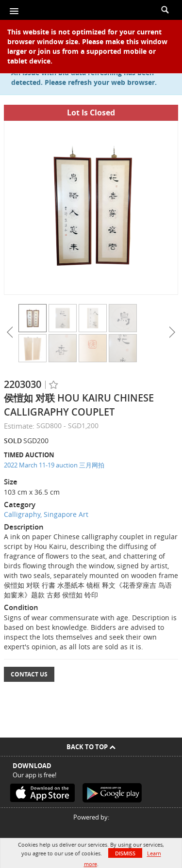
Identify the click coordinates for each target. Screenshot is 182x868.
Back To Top (91, 747)
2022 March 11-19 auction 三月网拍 (54, 465)
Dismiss (125, 853)
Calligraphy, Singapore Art (46, 514)
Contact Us (29, 674)
